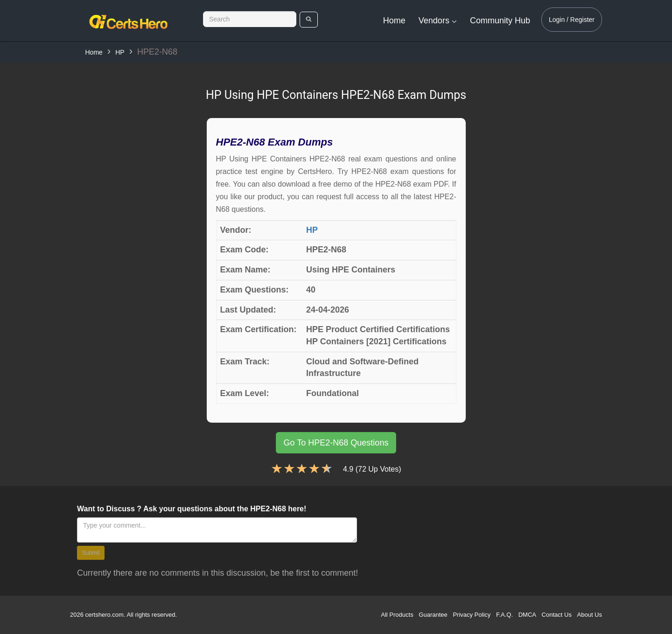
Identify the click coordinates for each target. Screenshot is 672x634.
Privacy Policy (472, 615)
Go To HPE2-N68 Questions (336, 443)
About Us (590, 615)
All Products (397, 615)
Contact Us (557, 615)
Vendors (438, 21)
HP (120, 52)
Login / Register (572, 20)
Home (394, 21)
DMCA (527, 615)
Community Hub (500, 21)
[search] (309, 20)
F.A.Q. (504, 615)
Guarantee (433, 615)
